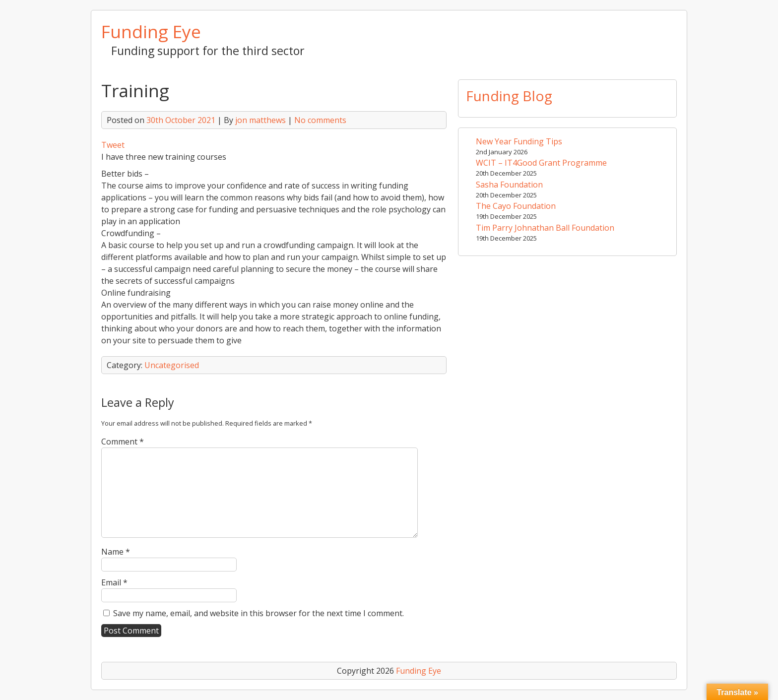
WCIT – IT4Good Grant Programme (541, 163)
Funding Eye (151, 31)
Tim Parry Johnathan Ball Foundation (545, 228)
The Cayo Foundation (516, 206)
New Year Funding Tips (519, 141)
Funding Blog (509, 96)
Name (116, 552)
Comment (123, 442)
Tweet (113, 145)
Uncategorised (172, 365)
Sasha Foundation (509, 185)
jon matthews (260, 120)
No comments (320, 120)
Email (114, 582)
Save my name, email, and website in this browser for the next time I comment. (259, 613)
